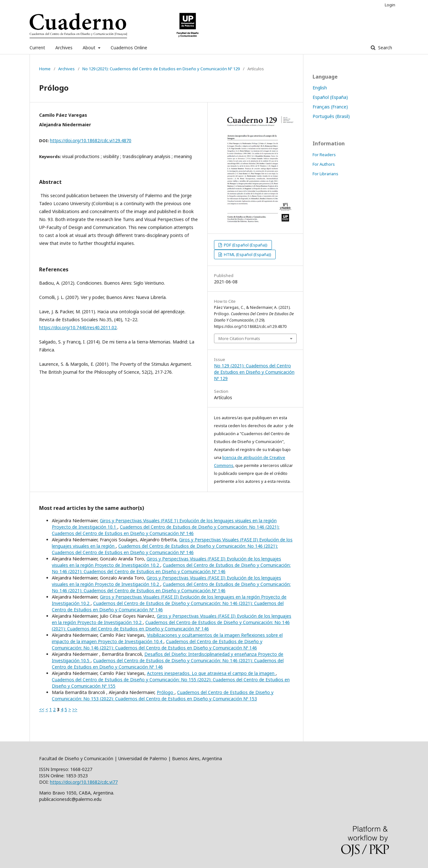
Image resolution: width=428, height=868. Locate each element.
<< (42, 709)
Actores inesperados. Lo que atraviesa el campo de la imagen (211, 673)
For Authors (324, 164)
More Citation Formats (239, 338)
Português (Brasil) (331, 116)
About (90, 48)
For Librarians (325, 174)
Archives (64, 48)
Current (37, 48)
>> (75, 709)
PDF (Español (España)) (245, 245)
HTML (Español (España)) (247, 254)
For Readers (324, 155)
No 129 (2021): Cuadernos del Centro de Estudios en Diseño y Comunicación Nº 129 (161, 69)
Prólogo (166, 692)
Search (384, 48)
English (320, 88)
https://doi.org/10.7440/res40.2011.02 (78, 327)
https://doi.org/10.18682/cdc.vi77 (84, 782)
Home (45, 69)
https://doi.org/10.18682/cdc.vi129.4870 (91, 140)
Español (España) (330, 97)
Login (390, 5)
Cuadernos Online (129, 48)
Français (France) (330, 107)
